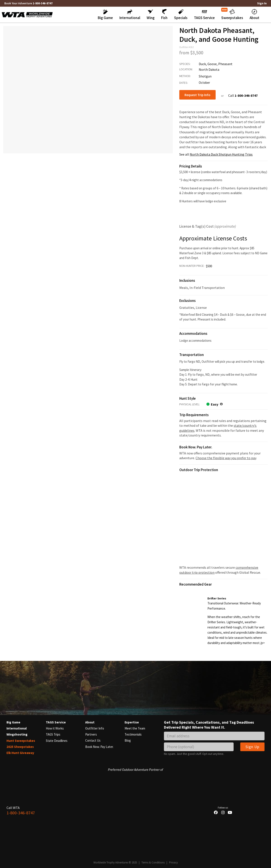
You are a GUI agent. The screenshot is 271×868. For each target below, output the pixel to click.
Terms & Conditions (153, 862)
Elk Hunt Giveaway (20, 752)
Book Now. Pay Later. (99, 746)
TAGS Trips (53, 734)
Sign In (262, 3)
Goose (212, 64)
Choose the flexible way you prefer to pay (226, 458)
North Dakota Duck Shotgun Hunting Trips (221, 154)
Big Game (13, 722)
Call (243, 95)
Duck (202, 64)
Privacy (173, 862)
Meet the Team (135, 728)
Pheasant (225, 64)
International (17, 728)
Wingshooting (17, 734)
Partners (91, 734)
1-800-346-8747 (43, 3)
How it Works (55, 728)
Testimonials (133, 734)
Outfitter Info (95, 728)
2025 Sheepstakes (20, 746)
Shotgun (205, 76)
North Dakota (209, 69)
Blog (128, 740)
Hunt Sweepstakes (21, 740)
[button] (105, 14)
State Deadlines (57, 740)
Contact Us (93, 740)
